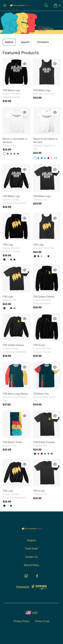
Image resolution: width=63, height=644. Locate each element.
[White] (35, 158)
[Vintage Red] (8, 154)
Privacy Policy (22, 621)
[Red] (48, 158)
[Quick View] (25, 64)
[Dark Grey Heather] (11, 260)
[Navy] (14, 260)
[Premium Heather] (11, 154)
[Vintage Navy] (11, 308)
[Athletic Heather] (42, 256)
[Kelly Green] (42, 158)
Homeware (43, 42)
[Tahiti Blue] (45, 158)
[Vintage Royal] (14, 154)
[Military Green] (52, 454)
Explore (9, 42)
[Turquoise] (38, 158)
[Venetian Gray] (18, 154)
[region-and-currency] (32, 613)
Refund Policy (32, 565)
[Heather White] (4, 154)
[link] (16, 72)
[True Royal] (38, 256)
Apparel (25, 42)
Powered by (32, 587)
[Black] (4, 260)
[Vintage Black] (4, 308)
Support (32, 540)
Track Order (32, 549)
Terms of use (42, 621)
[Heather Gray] (52, 158)
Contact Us (32, 557)
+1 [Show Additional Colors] (56, 158)
